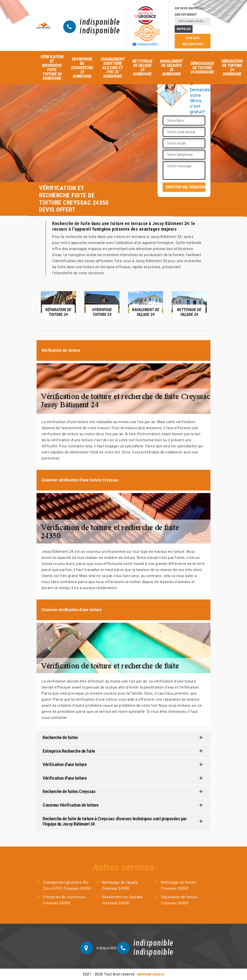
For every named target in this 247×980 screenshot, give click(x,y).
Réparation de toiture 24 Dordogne (232, 67)
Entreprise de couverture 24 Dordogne (82, 68)
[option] (58, 305)
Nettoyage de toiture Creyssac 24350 (179, 885)
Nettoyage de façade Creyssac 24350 (120, 885)
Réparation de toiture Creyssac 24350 (179, 900)
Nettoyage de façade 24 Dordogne (142, 67)
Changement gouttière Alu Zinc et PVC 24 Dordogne (113, 68)
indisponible (100, 22)
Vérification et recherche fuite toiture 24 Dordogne (52, 67)
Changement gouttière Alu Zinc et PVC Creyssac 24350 (67, 885)
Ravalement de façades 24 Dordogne (172, 67)
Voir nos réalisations (193, 41)
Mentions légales (151, 974)
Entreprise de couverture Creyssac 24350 (64, 900)
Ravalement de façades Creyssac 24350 (122, 900)
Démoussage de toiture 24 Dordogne (202, 68)
